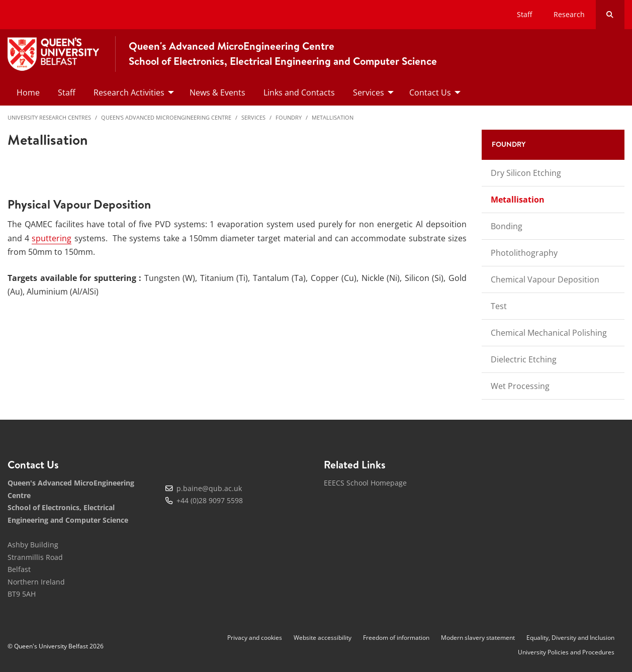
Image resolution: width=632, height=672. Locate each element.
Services (253, 117)
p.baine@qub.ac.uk (209, 488)
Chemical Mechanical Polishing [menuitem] (549, 333)
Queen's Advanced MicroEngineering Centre (166, 117)
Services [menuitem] (369, 92)
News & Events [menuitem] (217, 92)
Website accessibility (323, 638)
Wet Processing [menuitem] (520, 386)
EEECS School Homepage (365, 483)
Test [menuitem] (499, 306)
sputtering (52, 238)
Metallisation (333, 117)
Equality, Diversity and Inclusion (570, 638)
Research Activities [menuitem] (129, 92)
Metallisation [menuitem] (518, 200)
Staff (524, 14)
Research (569, 14)
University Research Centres (49, 117)
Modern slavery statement (478, 638)
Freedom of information (396, 638)
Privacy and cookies (255, 638)
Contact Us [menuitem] (430, 92)
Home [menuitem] (28, 92)
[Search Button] (610, 15)
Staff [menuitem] (67, 92)
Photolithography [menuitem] (524, 253)
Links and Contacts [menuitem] (299, 92)
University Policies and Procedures (566, 652)
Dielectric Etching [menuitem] (524, 359)
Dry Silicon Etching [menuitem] (526, 173)
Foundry (289, 117)
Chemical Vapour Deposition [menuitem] (545, 279)
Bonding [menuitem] (507, 226)
